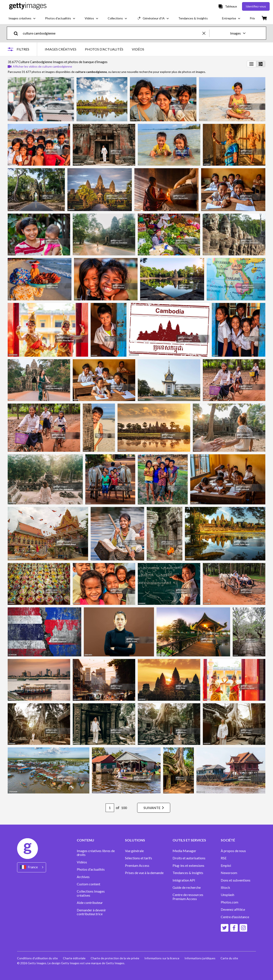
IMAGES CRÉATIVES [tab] (61, 49)
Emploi (226, 866)
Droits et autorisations (189, 858)
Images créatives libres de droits (96, 853)
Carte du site (229, 958)
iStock (225, 887)
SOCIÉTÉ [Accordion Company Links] (228, 840)
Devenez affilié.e (233, 909)
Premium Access (137, 866)
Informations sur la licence (162, 958)
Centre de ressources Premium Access (188, 897)
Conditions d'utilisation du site (37, 958)
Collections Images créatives (91, 893)
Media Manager (184, 851)
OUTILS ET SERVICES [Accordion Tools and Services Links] (189, 840)
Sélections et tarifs (139, 858)
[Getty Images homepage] (28, 6)
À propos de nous (233, 851)
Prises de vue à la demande (144, 873)
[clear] (206, 33)
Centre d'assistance (235, 917)
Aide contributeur (90, 903)
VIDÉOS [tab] (138, 49)
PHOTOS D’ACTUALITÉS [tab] (104, 49)
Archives (83, 877)
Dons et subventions (236, 880)
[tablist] (94, 49)
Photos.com (230, 902)
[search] (18, 33)
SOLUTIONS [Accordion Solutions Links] (135, 840)
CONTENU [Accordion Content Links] (85, 840)
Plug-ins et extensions (188, 866)
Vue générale (134, 851)
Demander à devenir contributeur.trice (91, 912)
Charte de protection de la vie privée (115, 958)
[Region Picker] (32, 867)
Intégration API (184, 880)
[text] (112, 33)
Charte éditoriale (74, 958)
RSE (224, 858)
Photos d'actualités (91, 869)
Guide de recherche (187, 887)
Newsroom (229, 873)
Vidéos (82, 862)
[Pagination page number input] (110, 808)
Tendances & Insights (188, 873)
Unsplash (227, 895)
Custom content (89, 884)
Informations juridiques (200, 958)
